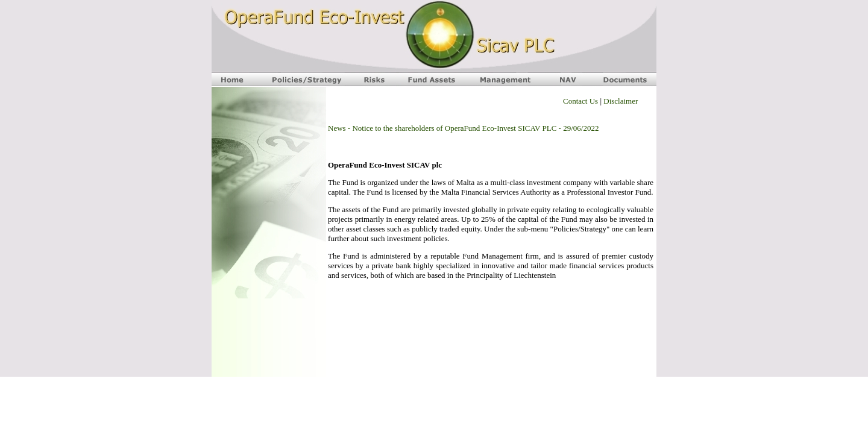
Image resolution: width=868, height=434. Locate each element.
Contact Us (580, 101)
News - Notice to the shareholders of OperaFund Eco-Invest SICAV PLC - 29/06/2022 (463, 128)
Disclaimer (621, 101)
